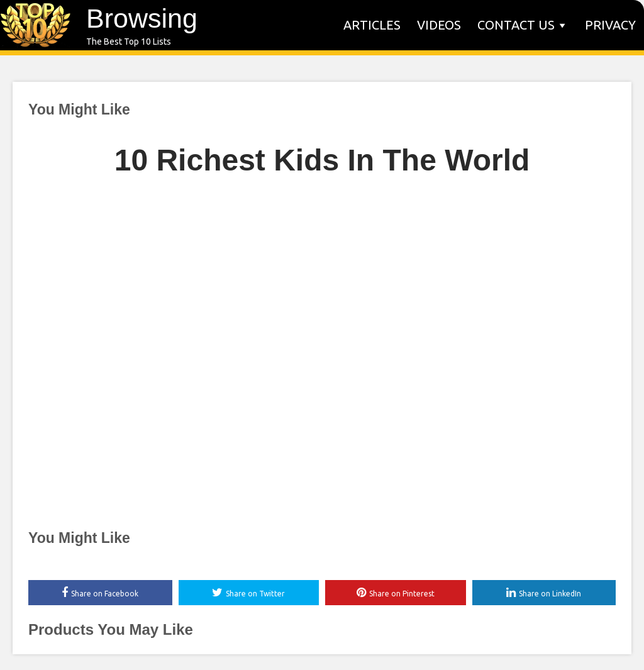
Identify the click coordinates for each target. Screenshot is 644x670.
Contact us (516, 25)
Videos (439, 25)
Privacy (610, 25)
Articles (372, 25)
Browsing (142, 18)
